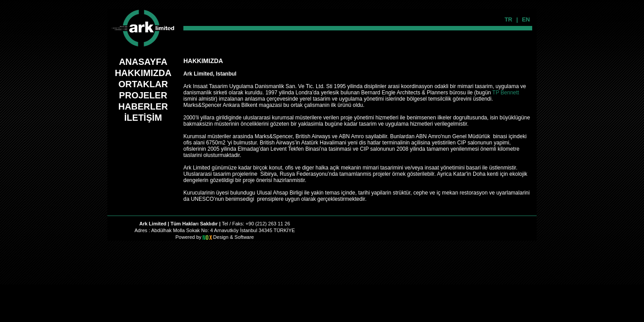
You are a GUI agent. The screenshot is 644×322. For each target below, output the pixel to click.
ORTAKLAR (143, 84)
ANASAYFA (143, 62)
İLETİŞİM (143, 118)
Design (222, 237)
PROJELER (143, 95)
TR (508, 19)
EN (526, 19)
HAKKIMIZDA (143, 73)
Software (244, 237)
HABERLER (143, 106)
